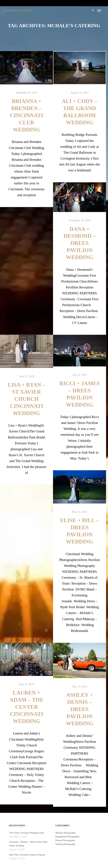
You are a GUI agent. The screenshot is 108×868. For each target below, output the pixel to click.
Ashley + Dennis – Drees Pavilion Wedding (80, 709)
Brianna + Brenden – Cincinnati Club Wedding (26, 115)
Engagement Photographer (68, 837)
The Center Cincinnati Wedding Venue (27, 833)
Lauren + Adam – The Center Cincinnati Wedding (26, 707)
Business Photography (66, 833)
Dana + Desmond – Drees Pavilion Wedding (80, 243)
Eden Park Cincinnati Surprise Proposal (27, 855)
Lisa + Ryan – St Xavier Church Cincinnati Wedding (27, 399)
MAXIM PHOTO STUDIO (17, 11)
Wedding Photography (66, 844)
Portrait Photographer (65, 840)
